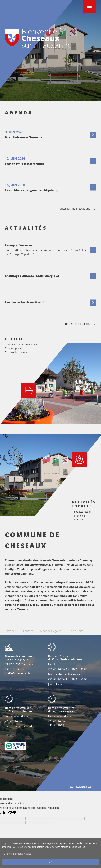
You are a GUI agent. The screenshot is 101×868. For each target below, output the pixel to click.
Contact (28, 631)
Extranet (10, 631)
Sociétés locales (83, 512)
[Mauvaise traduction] (12, 813)
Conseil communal (18, 352)
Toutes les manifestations (77, 209)
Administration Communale (23, 345)
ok (50, 862)
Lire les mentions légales (18, 854)
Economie (80, 516)
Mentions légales (51, 631)
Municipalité (15, 349)
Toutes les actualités (80, 324)
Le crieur (79, 520)
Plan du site (76, 631)
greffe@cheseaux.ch (17, 673)
